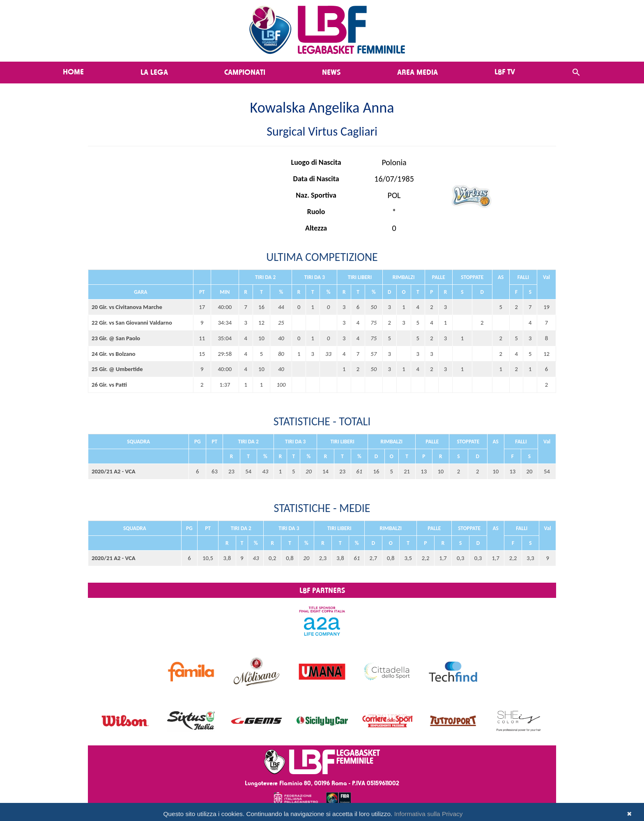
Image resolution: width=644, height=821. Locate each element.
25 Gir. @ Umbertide (117, 369)
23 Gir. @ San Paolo (116, 338)
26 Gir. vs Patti (109, 385)
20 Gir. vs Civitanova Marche (127, 307)
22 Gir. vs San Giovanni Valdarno (132, 323)
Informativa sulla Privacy (429, 814)
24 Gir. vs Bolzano (114, 354)
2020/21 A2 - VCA (114, 471)
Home (73, 71)
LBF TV (505, 71)
